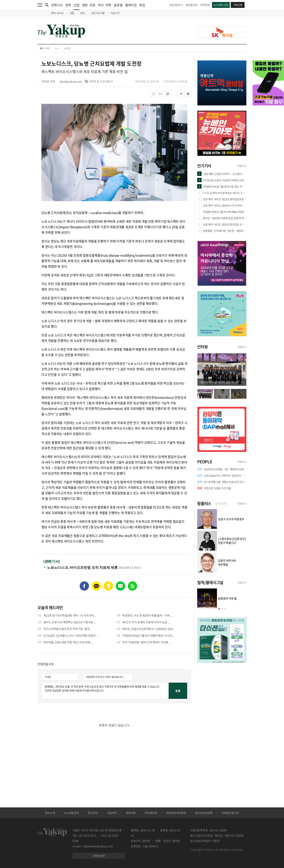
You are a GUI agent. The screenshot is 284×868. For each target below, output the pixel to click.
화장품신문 (192, 5)
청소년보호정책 (204, 813)
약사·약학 (105, 5)
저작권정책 (151, 813)
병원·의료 (89, 5)
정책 (68, 5)
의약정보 (205, 5)
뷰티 (83, 13)
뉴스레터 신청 (221, 5)
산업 (77, 6)
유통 (72, 13)
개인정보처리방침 (176, 813)
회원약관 (131, 813)
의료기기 (115, 13)
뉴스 (57, 48)
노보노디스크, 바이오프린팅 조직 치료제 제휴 (83, 568)
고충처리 (112, 813)
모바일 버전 (99, 856)
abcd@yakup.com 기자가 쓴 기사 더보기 (86, 81)
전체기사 (57, 5)
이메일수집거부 (230, 813)
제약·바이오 (57, 13)
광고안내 (93, 813)
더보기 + (242, 166)
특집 (142, 5)
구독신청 (238, 5)
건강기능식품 (98, 13)
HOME (45, 48)
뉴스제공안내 (71, 813)
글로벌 (118, 5)
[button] (219, 609)
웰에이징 (131, 5)
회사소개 (50, 813)
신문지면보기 (176, 5)
